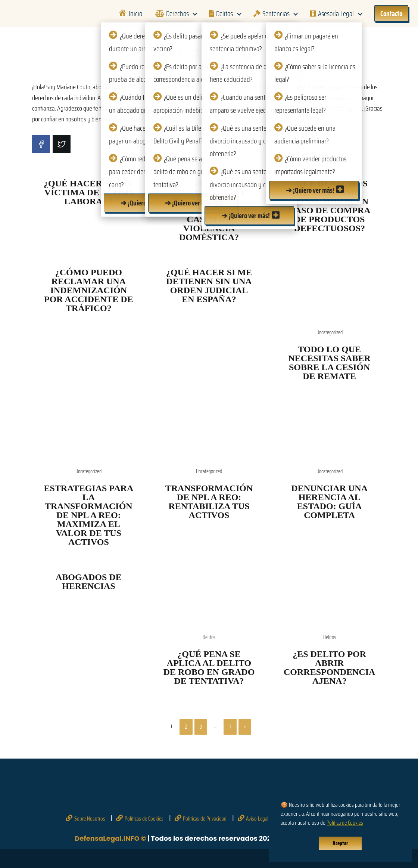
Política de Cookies (345, 823)
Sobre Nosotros (90, 819)
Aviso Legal (257, 819)
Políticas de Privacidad (205, 819)
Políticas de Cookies (144, 819)
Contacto (391, 13)
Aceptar (340, 843)
